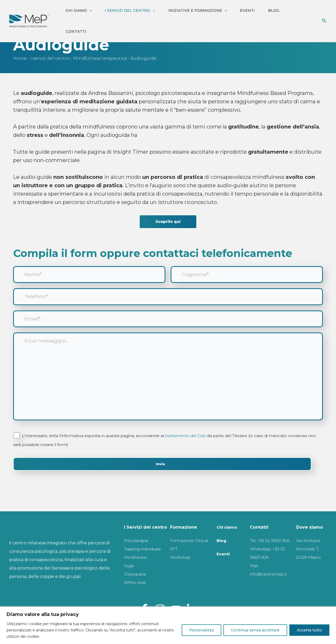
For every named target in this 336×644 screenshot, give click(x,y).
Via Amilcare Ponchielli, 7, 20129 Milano (310, 541)
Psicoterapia (138, 532)
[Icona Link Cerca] (324, 21)
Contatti (76, 31)
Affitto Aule (136, 583)
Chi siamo (79, 10)
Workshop (182, 549)
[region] (168, 625)
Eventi (247, 10)
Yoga (129, 566)
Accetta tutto (309, 630)
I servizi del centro (130, 10)
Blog (274, 10)
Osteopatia (136, 574)
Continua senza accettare (255, 630)
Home (20, 58)
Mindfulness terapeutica (100, 58)
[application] (89, 10)
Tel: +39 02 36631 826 (271, 532)
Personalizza (201, 630)
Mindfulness (138, 557)
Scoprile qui (168, 222)
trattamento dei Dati (186, 445)
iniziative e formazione (198, 10)
